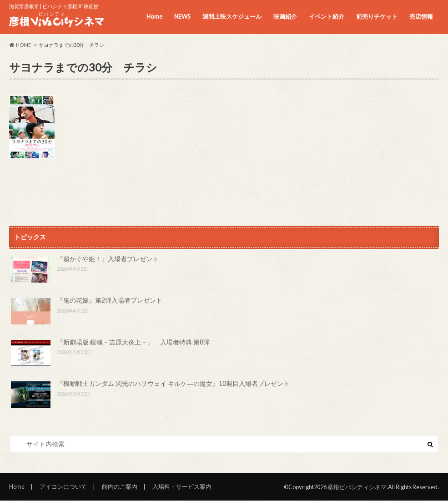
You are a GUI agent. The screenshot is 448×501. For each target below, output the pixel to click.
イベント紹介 (327, 16)
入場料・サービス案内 (182, 486)
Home (154, 16)
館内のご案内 (120, 486)
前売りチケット (377, 16)
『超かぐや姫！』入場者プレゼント (108, 259)
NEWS (182, 16)
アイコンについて (63, 486)
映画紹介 (285, 16)
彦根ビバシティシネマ (357, 487)
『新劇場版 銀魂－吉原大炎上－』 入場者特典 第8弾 (133, 342)
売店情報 (421, 16)
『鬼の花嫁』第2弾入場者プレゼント (110, 300)
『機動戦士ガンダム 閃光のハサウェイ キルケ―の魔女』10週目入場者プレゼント (173, 383)
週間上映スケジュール (232, 16)
